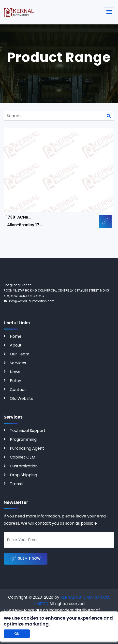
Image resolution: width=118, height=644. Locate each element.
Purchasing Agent (27, 448)
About (16, 345)
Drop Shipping (23, 475)
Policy (15, 381)
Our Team (20, 354)
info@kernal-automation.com (29, 301)
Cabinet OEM (22, 457)
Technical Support (28, 431)
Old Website (22, 398)
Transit (17, 484)
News (15, 372)
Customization (24, 466)
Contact (18, 390)
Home (16, 336)
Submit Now (26, 559)
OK (17, 634)
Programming (23, 439)
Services (18, 363)
